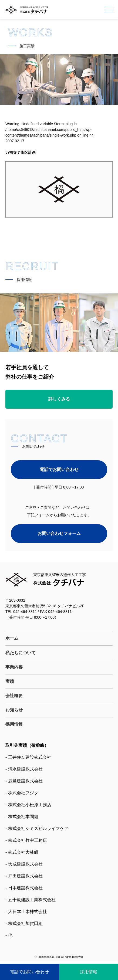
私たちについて (21, 653)
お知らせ (14, 710)
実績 (10, 681)
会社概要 (14, 696)
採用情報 (14, 724)
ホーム (12, 638)
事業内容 (14, 667)
